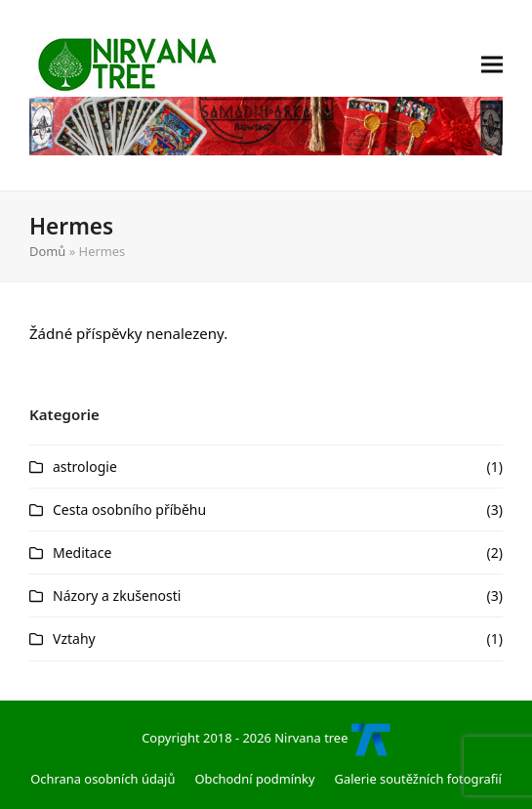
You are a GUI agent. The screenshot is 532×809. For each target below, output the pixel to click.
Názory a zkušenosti (117, 596)
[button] (492, 95)
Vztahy (74, 639)
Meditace (82, 553)
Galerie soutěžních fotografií (418, 779)
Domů (47, 251)
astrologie (85, 467)
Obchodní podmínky (254, 779)
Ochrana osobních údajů (102, 779)
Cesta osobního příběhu (129, 510)
